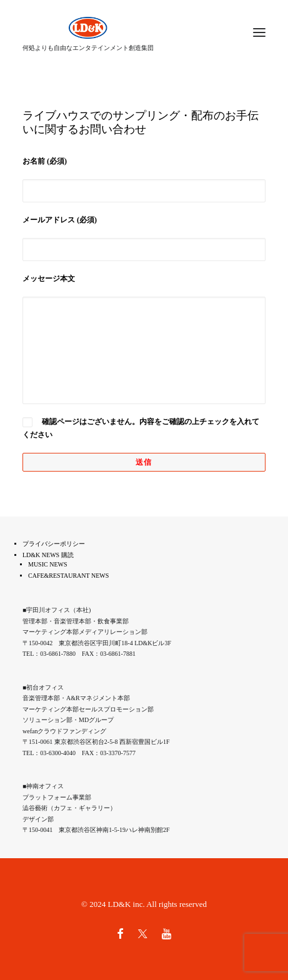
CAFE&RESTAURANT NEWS (68, 576)
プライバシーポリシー (54, 544)
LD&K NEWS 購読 (48, 555)
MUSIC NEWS (48, 564)
